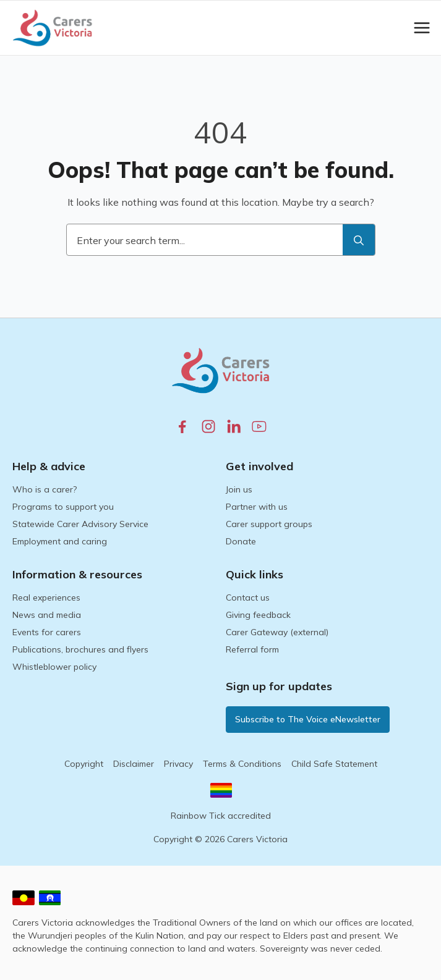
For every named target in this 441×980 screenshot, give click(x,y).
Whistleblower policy (54, 667)
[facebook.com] (182, 426)
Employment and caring (60, 541)
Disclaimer (134, 764)
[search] (359, 240)
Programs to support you (63, 507)
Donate (241, 541)
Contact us (248, 598)
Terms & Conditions (242, 764)
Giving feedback (258, 615)
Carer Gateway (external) (277, 632)
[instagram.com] (208, 426)
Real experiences (46, 598)
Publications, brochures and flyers (80, 649)
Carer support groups (269, 524)
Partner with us (257, 507)
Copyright (84, 764)
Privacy (178, 764)
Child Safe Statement (334, 764)
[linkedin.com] (234, 426)
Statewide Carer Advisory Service (80, 524)
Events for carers (47, 632)
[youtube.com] (259, 426)
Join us (239, 489)
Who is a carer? (45, 489)
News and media (47, 615)
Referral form (252, 649)
